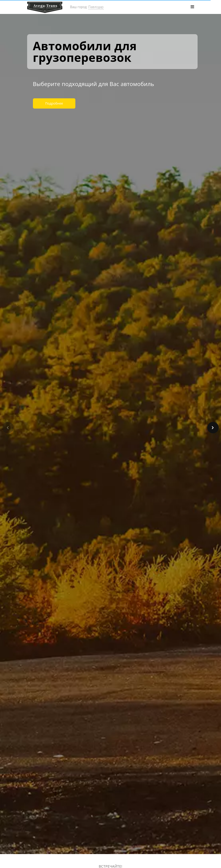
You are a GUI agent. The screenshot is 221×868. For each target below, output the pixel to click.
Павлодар (96, 7)
